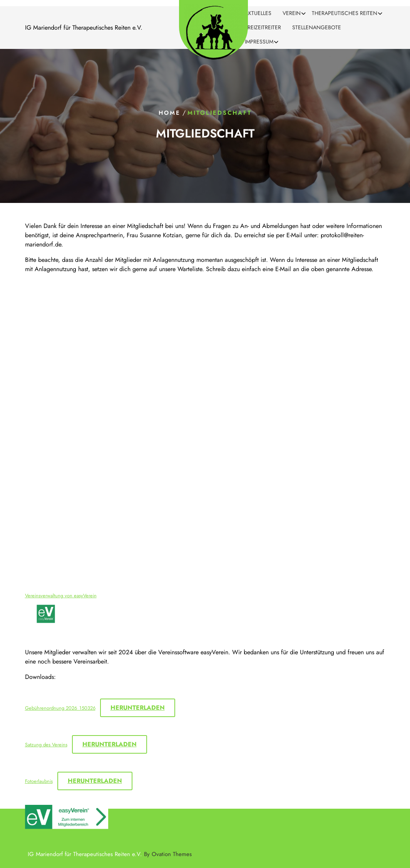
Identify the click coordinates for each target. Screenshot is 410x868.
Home (170, 113)
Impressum (259, 42)
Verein (292, 13)
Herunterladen (138, 708)
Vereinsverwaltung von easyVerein (61, 596)
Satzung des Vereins (46, 745)
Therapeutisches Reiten (345, 13)
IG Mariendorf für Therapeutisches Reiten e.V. (110, 854)
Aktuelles (258, 13)
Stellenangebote (317, 27)
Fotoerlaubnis (39, 781)
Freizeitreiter (263, 27)
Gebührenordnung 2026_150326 (60, 708)
